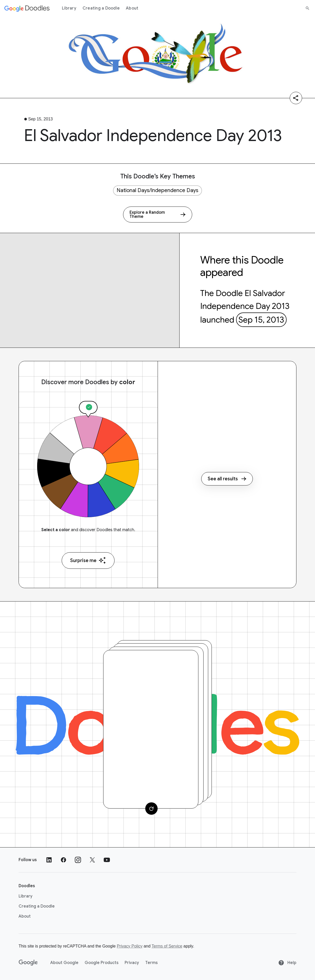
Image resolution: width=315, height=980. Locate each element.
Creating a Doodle (101, 8)
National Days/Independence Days (158, 190)
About (132, 8)
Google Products (102, 963)
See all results (227, 479)
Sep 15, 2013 (261, 320)
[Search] (308, 8)
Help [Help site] (287, 963)
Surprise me (88, 560)
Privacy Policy (130, 946)
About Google (64, 963)
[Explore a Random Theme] (158, 215)
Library (69, 8)
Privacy (132, 963)
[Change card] (151, 809)
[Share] (296, 98)
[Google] (28, 963)
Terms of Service (167, 946)
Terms (151, 963)
